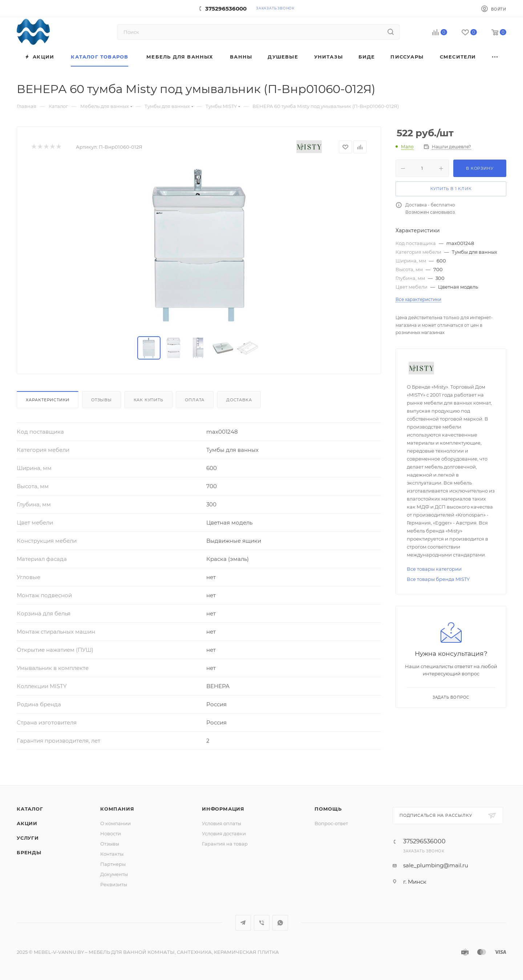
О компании (115, 823)
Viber (262, 923)
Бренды (29, 852)
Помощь (328, 809)
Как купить (149, 400)
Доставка (239, 400)
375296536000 (226, 9)
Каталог (30, 809)
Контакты (112, 854)
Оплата (195, 400)
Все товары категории (434, 569)
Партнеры (113, 864)
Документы (114, 874)
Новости (111, 834)
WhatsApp (280, 923)
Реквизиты (114, 884)
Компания (117, 809)
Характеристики (48, 400)
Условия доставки (224, 834)
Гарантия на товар (225, 844)
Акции (27, 823)
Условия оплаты (222, 823)
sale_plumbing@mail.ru (436, 865)
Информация (223, 809)
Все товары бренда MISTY (438, 579)
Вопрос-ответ (331, 823)
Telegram (243, 923)
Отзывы (102, 400)
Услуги (28, 838)
